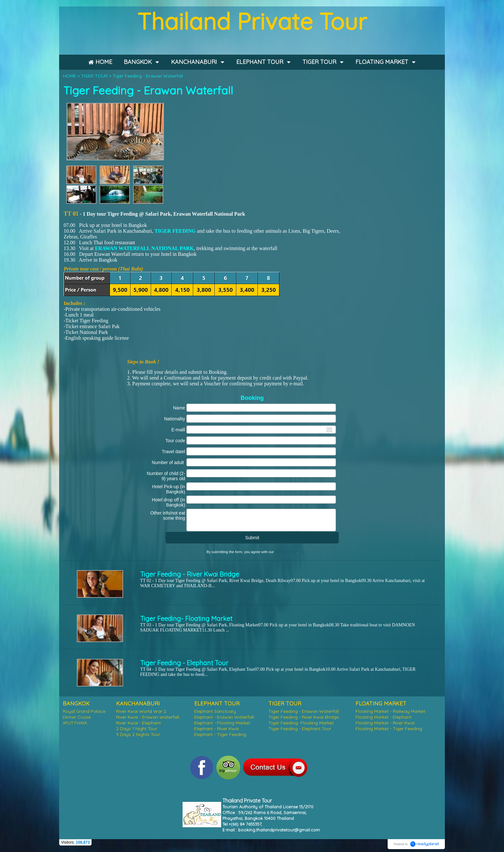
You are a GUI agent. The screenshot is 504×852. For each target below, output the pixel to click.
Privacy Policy (286, 552)
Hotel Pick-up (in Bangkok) (169, 489)
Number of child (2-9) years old (166, 476)
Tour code (175, 441)
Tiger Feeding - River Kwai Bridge (190, 574)
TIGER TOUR (94, 76)
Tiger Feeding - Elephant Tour (184, 663)
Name (179, 408)
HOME (70, 76)
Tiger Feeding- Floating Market (186, 619)
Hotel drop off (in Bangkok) (169, 502)
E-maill (178, 430)
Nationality (174, 419)
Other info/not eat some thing (168, 516)
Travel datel (173, 452)
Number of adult (168, 462)
